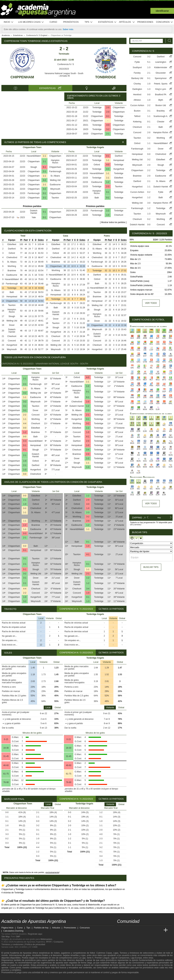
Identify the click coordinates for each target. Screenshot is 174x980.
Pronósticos (71, 22)
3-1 (44, 198)
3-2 (108, 129)
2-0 (108, 107)
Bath (97, 198)
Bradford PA (161, 95)
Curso (53, 22)
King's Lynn (161, 89)
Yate (34, 217)
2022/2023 (64, 69)
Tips (89, 22)
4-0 (108, 125)
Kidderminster (161, 67)
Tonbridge (106, 77)
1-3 (88, 467)
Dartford (119, 156)
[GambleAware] (10, 977)
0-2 (149, 192)
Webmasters (46, 939)
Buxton (137, 111)
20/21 (86, 121)
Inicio (9, 22)
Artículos (127, 22)
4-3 (108, 169)
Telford (137, 116)
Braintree (12, 271)
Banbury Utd (137, 78)
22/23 (86, 107)
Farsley (137, 73)
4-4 (25, 423)
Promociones (145, 22)
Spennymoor (161, 78)
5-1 (149, 62)
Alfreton (137, 100)
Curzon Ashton (137, 105)
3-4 (88, 450)
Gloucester (161, 73)
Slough (34, 167)
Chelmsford (12, 257)
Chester (161, 122)
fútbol (92, 953)
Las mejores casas (31, 22)
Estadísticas (107, 22)
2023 (22, 217)
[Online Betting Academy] (140, 930)
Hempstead (119, 160)
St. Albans (55, 176)
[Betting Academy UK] (159, 930)
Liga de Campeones (120, 958)
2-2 (25, 415)
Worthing (12, 266)
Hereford (137, 95)
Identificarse (162, 11)
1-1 (44, 156)
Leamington (161, 62)
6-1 (44, 167)
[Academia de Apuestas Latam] (153, 930)
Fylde (137, 62)
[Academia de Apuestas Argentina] (120, 930)
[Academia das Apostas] (126, 930)
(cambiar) (137, 525)
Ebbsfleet (119, 178)
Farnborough (55, 171)
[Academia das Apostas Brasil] (133, 930)
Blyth (161, 100)
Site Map (6, 937)
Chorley (137, 84)
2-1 (108, 134)
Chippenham (22, 77)
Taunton (55, 198)
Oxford (97, 165)
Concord (12, 341)
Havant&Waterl (34, 156)
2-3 (108, 186)
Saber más (68, 29)
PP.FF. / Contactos (55, 942)
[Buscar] (169, 41)
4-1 (88, 437)
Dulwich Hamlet (34, 212)
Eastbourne (55, 185)
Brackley (161, 111)
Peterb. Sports (161, 84)
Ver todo (151, 303)
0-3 (25, 441)
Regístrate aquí (35, 934)
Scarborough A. (161, 116)
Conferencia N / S (64, 64)
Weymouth (55, 189)
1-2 (108, 182)
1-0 (108, 215)
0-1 (108, 116)
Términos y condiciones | (13, 945)
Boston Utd (161, 105)
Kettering (137, 122)
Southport (137, 67)
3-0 (149, 149)
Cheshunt (119, 215)
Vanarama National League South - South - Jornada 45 (64, 75)
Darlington (137, 89)
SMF (18, 937)
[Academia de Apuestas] (146, 930)
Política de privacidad (35, 945)
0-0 (25, 428)
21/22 (86, 112)
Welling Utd (55, 180)
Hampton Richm (55, 161)
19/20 (86, 129)
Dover (12, 325)
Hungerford (119, 169)
